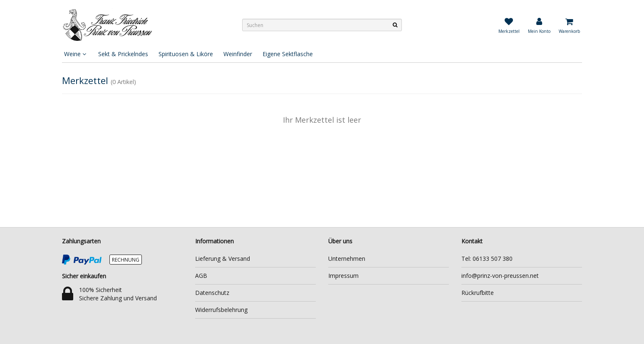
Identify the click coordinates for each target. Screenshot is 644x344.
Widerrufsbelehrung (221, 310)
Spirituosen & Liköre (186, 54)
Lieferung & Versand (223, 259)
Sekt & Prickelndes (123, 54)
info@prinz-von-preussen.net (500, 276)
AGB (201, 276)
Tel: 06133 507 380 (487, 259)
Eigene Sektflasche (288, 54)
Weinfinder (238, 54)
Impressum (343, 276)
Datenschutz (212, 293)
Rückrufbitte (478, 293)
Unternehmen (347, 259)
